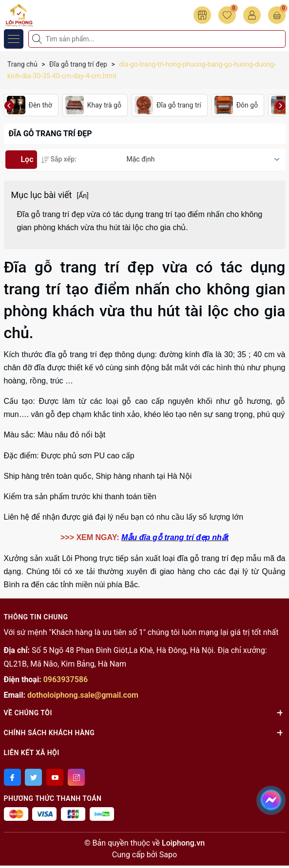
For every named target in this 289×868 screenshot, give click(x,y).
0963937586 (66, 679)
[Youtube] (55, 777)
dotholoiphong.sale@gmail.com (83, 695)
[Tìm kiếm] (38, 39)
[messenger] (271, 798)
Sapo (168, 855)
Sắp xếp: (59, 159)
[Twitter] (33, 777)
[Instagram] (76, 777)
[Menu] (14, 39)
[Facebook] (12, 777)
